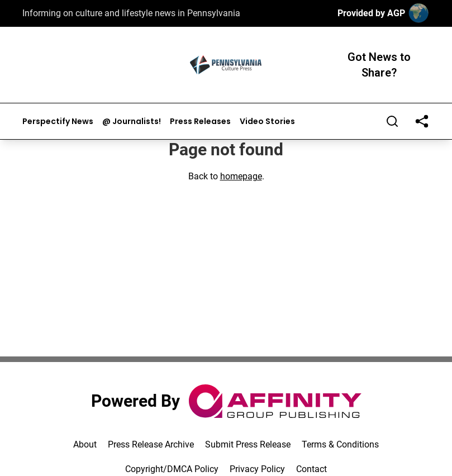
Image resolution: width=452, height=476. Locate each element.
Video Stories (267, 122)
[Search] (392, 121)
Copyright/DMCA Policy (172, 469)
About (85, 444)
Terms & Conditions (340, 444)
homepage (241, 176)
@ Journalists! (132, 122)
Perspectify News (58, 122)
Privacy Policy (257, 469)
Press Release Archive (151, 444)
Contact (311, 469)
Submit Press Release (248, 444)
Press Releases (200, 122)
